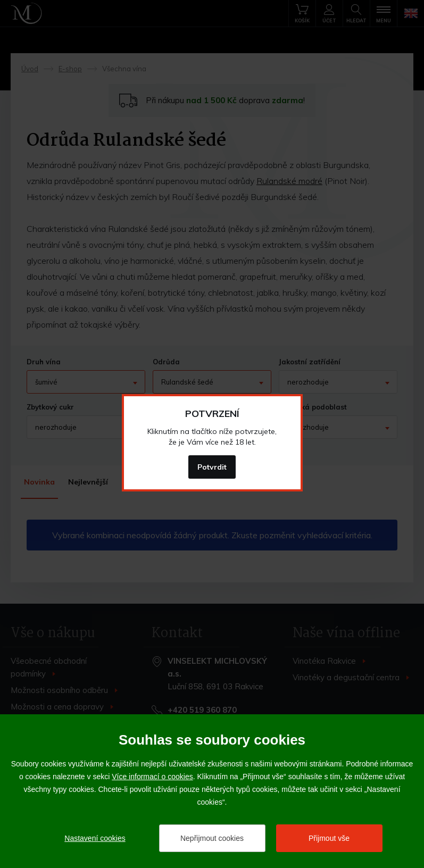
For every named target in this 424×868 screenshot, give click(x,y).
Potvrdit (212, 467)
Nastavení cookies (95, 838)
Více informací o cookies (152, 777)
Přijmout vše (329, 838)
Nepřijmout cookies (212, 838)
